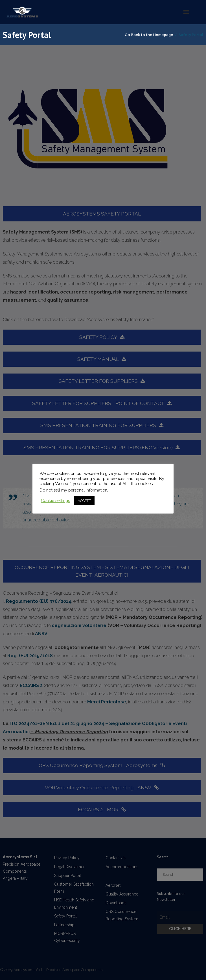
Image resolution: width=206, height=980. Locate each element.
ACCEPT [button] (84, 501)
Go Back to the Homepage (149, 35)
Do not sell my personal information (73, 490)
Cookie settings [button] (55, 500)
